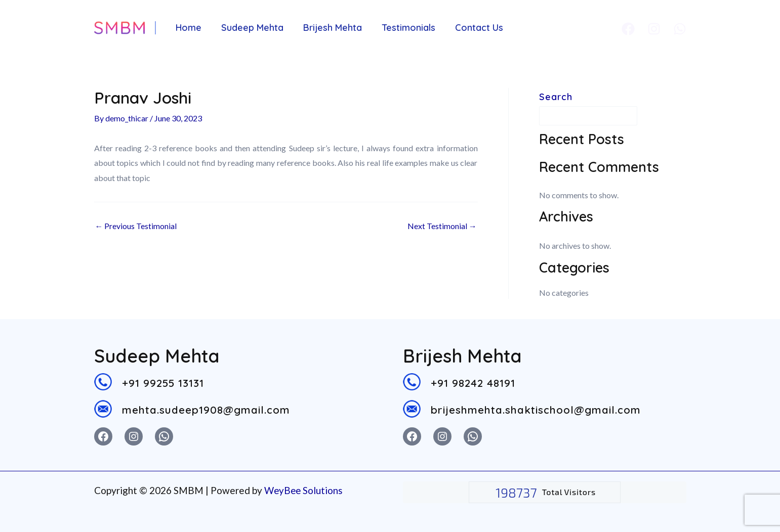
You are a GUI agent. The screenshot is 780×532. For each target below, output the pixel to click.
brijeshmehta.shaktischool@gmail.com (536, 410)
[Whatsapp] (680, 29)
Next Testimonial (442, 226)
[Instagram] (654, 29)
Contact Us (473, 28)
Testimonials (403, 28)
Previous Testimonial (136, 226)
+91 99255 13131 (163, 382)
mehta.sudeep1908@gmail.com (206, 410)
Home (188, 28)
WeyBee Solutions (304, 490)
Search (556, 97)
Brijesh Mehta (329, 28)
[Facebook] (628, 29)
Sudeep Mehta (250, 28)
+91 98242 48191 (474, 382)
